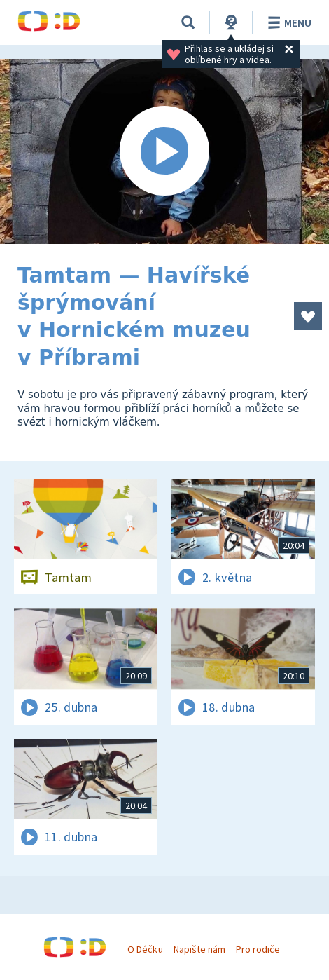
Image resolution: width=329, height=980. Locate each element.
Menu (287, 22)
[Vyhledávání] (188, 22)
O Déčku (145, 949)
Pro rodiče (258, 949)
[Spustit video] (164, 151)
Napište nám (199, 949)
